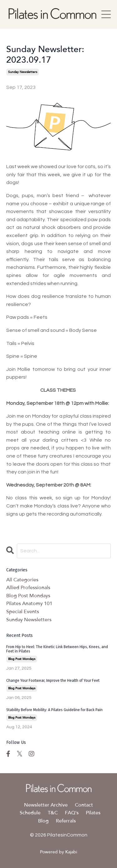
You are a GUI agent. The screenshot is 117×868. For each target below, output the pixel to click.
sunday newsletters (23, 72)
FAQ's (72, 813)
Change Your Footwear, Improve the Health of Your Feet (53, 681)
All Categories (22, 580)
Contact (84, 805)
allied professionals (28, 588)
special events (23, 612)
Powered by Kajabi (58, 852)
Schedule (30, 813)
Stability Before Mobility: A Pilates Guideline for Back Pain (54, 710)
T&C (53, 813)
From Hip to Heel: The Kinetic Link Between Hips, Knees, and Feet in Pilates (57, 649)
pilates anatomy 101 (29, 604)
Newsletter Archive (46, 805)
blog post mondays (28, 596)
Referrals (66, 821)
